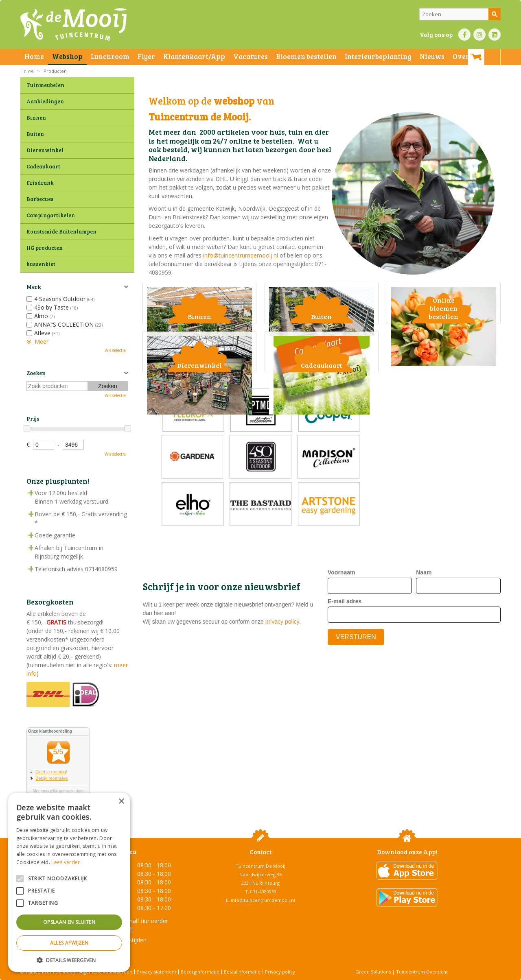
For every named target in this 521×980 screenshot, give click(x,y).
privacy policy (282, 716)
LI (495, 35)
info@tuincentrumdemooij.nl (241, 255)
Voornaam (341, 666)
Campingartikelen (51, 215)
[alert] (69, 882)
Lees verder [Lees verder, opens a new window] (66, 862)
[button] (69, 960)
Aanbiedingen (45, 101)
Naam (424, 666)
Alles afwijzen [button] (69, 943)
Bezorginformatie (200, 972)
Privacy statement (157, 972)
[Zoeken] (460, 14)
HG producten (45, 248)
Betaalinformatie (242, 972)
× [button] (121, 802)
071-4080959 (263, 892)
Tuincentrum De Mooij (260, 866)
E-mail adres (345, 695)
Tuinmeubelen (45, 85)
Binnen (36, 118)
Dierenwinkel (45, 150)
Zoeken (36, 373)
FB (464, 35)
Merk (34, 287)
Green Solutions (373, 972)
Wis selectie (115, 350)
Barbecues (40, 199)
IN (479, 35)
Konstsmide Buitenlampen (61, 231)
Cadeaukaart (43, 166)
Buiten (35, 134)
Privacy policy (280, 972)
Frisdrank (40, 183)
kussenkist (41, 264)
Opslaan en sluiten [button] (69, 922)
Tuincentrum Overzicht (422, 972)
